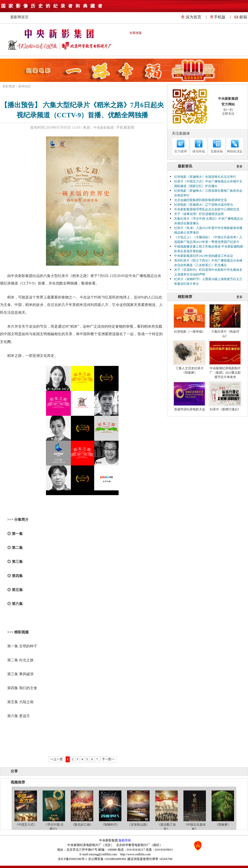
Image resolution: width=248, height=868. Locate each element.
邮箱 (243, 17)
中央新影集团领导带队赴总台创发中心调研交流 (207, 209)
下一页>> (108, 759)
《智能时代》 (110, 825)
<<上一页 (57, 759)
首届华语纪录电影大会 (190, 409)
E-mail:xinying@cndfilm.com (98, 854)
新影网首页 (19, 17)
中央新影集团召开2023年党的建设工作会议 (204, 256)
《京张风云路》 (138, 825)
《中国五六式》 (26, 825)
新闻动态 (25, 86)
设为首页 (193, 17)
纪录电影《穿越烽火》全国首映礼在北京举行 (205, 177)
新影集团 (9, 86)
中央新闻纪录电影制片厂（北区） (91, 845)
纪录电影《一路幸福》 (190, 332)
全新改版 (136, 33)
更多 (239, 166)
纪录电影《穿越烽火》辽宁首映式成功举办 (204, 205)
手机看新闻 (125, 128)
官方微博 (181, 151)
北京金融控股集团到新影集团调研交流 (200, 200)
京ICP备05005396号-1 (72, 859)
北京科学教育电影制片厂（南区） (139, 845)
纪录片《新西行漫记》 (225, 409)
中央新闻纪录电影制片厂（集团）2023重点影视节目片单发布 (225, 373)
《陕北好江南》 (82, 825)
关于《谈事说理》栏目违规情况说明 (199, 214)
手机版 (220, 17)
